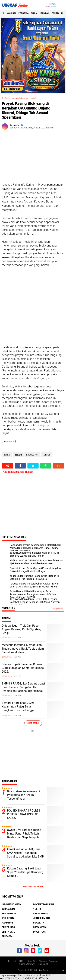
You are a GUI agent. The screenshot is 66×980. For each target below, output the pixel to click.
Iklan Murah (43, 964)
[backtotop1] (63, 971)
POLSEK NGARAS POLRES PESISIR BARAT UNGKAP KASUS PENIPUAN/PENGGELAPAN (24, 816)
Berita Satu (8, 932)
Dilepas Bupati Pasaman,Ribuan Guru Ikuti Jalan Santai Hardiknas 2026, (23, 668)
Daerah (34, 13)
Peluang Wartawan (26, 964)
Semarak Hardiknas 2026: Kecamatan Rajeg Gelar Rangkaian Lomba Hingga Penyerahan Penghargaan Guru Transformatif (21, 710)
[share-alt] (7, 466)
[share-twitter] (33, 466)
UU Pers (22, 961)
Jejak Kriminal (42, 918)
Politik (55, 13)
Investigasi (40, 932)
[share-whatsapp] (46, 466)
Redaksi (12, 961)
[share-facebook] (20, 466)
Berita (8, 98)
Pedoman (53, 961)
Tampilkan (57, 609)
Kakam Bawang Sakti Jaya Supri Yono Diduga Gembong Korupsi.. (25, 872)
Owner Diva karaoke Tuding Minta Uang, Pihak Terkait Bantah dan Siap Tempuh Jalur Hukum (24, 835)
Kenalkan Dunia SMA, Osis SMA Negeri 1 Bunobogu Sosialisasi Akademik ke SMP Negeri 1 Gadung (25, 855)
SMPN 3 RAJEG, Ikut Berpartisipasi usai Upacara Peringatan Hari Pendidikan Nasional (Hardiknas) (23, 687)
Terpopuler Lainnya (33, 886)
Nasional (11, 13)
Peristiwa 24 (9, 913)
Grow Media (40, 927)
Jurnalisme (9, 909)
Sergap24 (7, 936)
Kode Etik (32, 961)
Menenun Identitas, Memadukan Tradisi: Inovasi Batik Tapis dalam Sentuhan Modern (23, 649)
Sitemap (43, 961)
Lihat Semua (33, 723)
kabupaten (24, 98)
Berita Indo (8, 927)
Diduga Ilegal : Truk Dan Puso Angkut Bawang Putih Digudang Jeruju (22, 629)
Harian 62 (7, 923)
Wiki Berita (8, 918)
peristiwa (23, 13)
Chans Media (40, 913)
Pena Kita (39, 923)
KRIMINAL (45, 13)
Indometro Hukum (43, 904)
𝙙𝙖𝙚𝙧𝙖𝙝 (15, 98)
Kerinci (33, 98)
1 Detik (37, 909)
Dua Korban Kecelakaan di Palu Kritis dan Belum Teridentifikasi (23, 795)
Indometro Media (12, 904)
